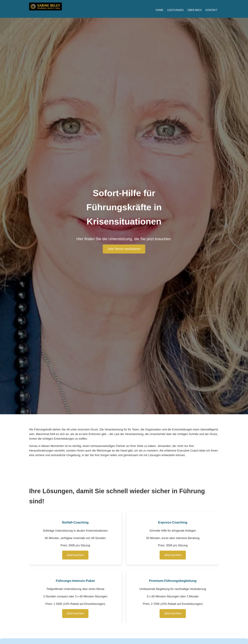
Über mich (195, 10)
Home (160, 10)
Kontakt (211, 10)
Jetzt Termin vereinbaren (124, 249)
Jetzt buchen (75, 555)
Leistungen (175, 10)
